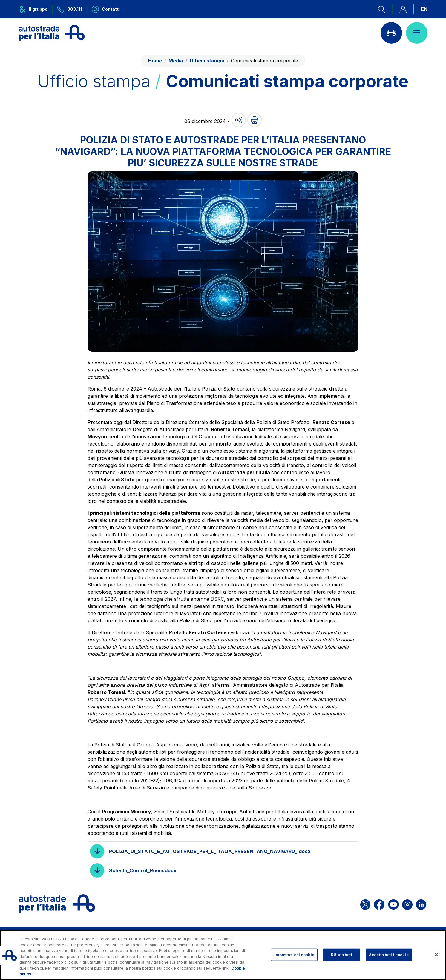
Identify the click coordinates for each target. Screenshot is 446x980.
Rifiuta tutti (342, 954)
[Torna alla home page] (52, 33)
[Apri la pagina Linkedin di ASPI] (421, 903)
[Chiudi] (436, 955)
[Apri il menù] (417, 33)
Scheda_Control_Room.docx (143, 870)
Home (155, 61)
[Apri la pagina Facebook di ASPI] (379, 903)
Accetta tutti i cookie (389, 954)
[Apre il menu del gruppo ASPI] (36, 9)
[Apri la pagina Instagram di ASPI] (407, 903)
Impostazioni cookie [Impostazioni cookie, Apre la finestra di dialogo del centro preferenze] (294, 954)
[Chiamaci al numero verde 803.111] (70, 9)
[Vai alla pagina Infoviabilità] (391, 33)
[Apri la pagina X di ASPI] (365, 903)
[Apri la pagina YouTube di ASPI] (393, 903)
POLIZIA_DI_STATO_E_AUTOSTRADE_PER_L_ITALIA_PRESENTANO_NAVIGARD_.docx (210, 851)
